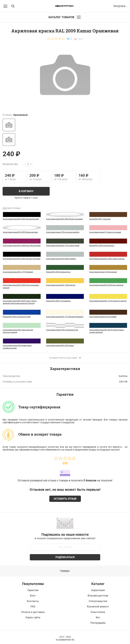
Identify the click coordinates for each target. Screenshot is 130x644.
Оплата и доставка (33, 612)
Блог (33, 596)
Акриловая (98, 590)
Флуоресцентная (98, 596)
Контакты (33, 601)
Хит (98, 617)
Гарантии (33, 590)
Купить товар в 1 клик (26, 198)
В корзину (26, 191)
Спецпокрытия (98, 601)
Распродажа (98, 623)
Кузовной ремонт (98, 607)
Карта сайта (33, 617)
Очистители (98, 612)
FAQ (33, 607)
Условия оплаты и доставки (65, 358)
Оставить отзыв (65, 499)
